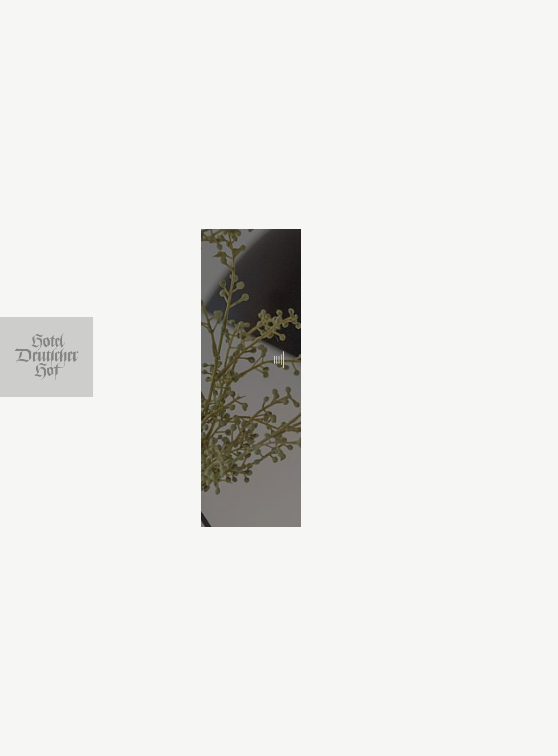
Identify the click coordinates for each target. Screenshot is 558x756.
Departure (273, 735)
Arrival (179, 735)
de (543, 118)
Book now (396, 740)
